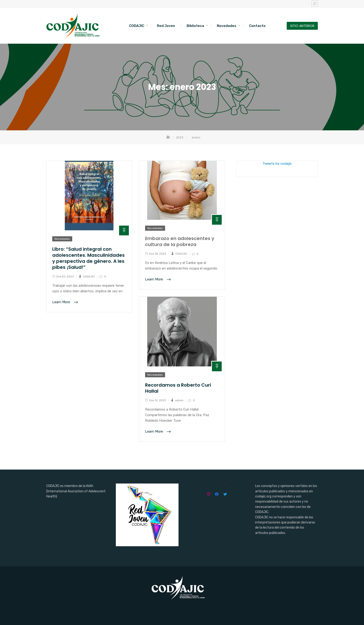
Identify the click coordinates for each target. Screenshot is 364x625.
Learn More (62, 302)
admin (179, 400)
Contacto (257, 26)
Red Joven (166, 26)
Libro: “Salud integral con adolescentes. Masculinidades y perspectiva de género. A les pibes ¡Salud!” (88, 258)
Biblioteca (195, 26)
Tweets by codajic (277, 164)
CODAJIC (137, 26)
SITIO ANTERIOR (302, 26)
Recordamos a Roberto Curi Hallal (178, 388)
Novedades (227, 26)
